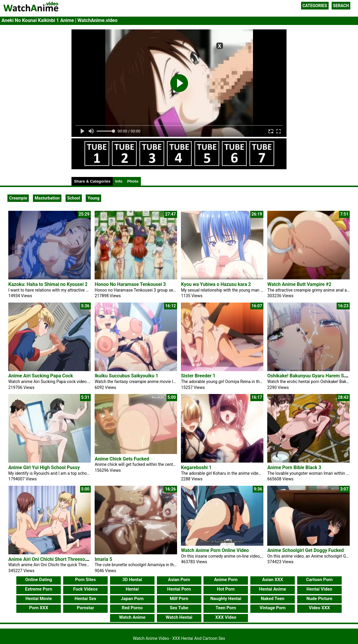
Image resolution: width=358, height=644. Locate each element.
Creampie (18, 198)
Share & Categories (92, 181)
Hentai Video (319, 589)
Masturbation (47, 198)
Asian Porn (179, 580)
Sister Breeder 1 (198, 376)
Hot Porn (226, 589)
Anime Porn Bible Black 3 (294, 467)
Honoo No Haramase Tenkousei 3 (130, 284)
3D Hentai (132, 580)
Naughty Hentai (226, 599)
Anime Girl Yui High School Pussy (44, 467)
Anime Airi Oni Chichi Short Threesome (50, 559)
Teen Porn (226, 608)
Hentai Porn (179, 589)
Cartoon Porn (319, 580)
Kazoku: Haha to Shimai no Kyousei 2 (48, 284)
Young (93, 198)
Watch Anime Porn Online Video (215, 550)
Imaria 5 (103, 559)
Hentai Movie (39, 599)
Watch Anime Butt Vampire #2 (299, 284)
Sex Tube (179, 608)
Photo (133, 181)
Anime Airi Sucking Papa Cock (41, 376)
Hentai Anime (272, 589)
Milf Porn (179, 599)
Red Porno (132, 608)
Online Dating (39, 580)
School (74, 198)
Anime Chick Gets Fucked (122, 459)
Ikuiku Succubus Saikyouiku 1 (127, 376)
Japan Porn (132, 599)
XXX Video (226, 617)
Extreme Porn (39, 589)
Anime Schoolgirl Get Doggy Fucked (306, 550)
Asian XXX (273, 580)
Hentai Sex (86, 599)
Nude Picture (319, 599)
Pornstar (85, 608)
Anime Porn (226, 580)
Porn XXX (39, 608)
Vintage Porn (273, 608)
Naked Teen (273, 599)
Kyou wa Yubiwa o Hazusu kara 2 (216, 284)
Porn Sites (85, 580)
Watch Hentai (179, 617)
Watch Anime (132, 617)
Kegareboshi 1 (196, 467)
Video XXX (319, 608)
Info (119, 181)
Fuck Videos (86, 589)
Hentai (132, 589)
